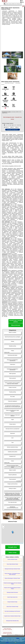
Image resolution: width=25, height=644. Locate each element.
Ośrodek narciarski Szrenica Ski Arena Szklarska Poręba (12, 584)
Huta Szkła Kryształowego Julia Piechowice (12, 611)
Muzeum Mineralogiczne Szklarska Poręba (12, 578)
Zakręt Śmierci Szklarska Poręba (12, 607)
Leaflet (16, 543)
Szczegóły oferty (12, 547)
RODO (7, 643)
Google (18, 638)
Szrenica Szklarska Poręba (12, 560)
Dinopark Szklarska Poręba (12, 602)
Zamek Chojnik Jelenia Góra (12, 597)
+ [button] (3, 526)
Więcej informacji (16, 325)
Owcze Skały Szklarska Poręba (12, 564)
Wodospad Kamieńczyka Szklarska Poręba (12, 569)
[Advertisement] (12, 38)
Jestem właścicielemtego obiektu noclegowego (7, 629)
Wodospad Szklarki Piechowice (12, 593)
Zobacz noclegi (13, 553)
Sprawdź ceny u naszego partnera (16, 321)
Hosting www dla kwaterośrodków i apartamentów (7, 633)
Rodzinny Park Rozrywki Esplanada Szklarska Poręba (12, 588)
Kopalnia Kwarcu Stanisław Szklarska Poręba (12, 616)
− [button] (3, 528)
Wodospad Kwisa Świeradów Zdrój (12, 621)
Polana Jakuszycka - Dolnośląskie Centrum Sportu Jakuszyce (12, 574)
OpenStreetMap (21, 543)
